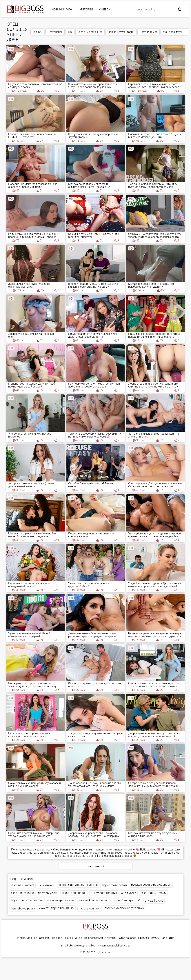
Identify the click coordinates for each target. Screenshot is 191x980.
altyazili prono (154, 901)
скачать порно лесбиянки (57, 908)
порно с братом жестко (27, 900)
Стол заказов (128, 938)
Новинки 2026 (62, 10)
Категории (85, 10)
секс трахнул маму (153, 893)
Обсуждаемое (149, 32)
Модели (105, 10)
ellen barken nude (22, 893)
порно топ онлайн (74, 893)
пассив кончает (89, 908)
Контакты (111, 938)
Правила (144, 938)
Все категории (41, 938)
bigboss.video (103, 952)
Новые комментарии (121, 32)
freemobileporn (48, 893)
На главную (23, 938)
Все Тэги (58, 938)
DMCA (155, 938)
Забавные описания (90, 32)
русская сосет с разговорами (151, 885)
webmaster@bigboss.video (115, 946)
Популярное (55, 32)
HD (70, 32)
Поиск (69, 938)
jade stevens (47, 885)
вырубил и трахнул (104, 893)
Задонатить (168, 938)
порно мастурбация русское (78, 885)
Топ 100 (37, 32)
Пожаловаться (93, 938)
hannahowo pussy (23, 908)
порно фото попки (114, 885)
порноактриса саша (61, 900)
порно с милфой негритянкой (124, 908)
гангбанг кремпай (128, 900)
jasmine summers (23, 885)
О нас (79, 938)
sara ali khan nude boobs (95, 900)
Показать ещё (95, 866)
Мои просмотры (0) (175, 32)
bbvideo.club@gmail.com (83, 946)
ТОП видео (166, 853)
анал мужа (129, 893)
